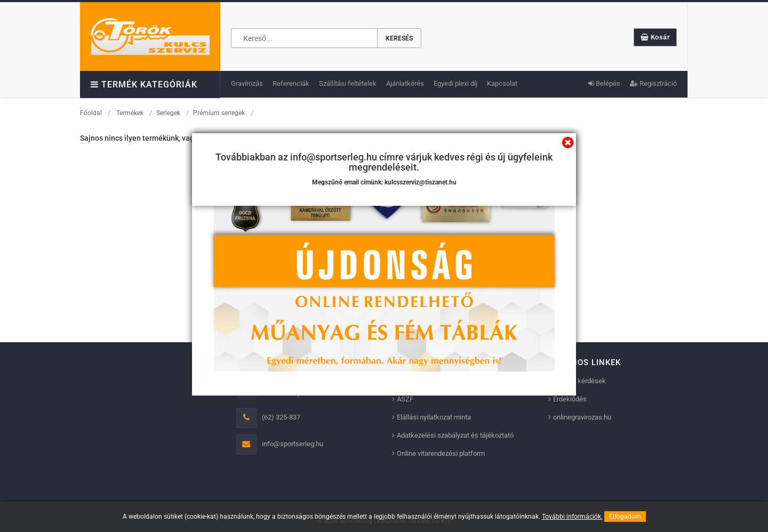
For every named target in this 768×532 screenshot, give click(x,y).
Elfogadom (625, 517)
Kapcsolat (502, 83)
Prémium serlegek (219, 113)
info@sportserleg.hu (293, 444)
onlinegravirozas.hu (582, 417)
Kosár (655, 37)
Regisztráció (653, 83)
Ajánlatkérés (405, 83)
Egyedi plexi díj (455, 83)
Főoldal (91, 113)
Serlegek (168, 113)
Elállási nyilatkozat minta (434, 417)
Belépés (604, 83)
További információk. (572, 517)
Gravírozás (247, 83)
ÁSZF (405, 399)
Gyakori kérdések (579, 381)
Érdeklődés (570, 399)
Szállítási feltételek (348, 83)
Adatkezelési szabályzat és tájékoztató (455, 435)
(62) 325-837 (281, 417)
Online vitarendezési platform (441, 453)
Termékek (130, 113)
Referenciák (291, 83)
